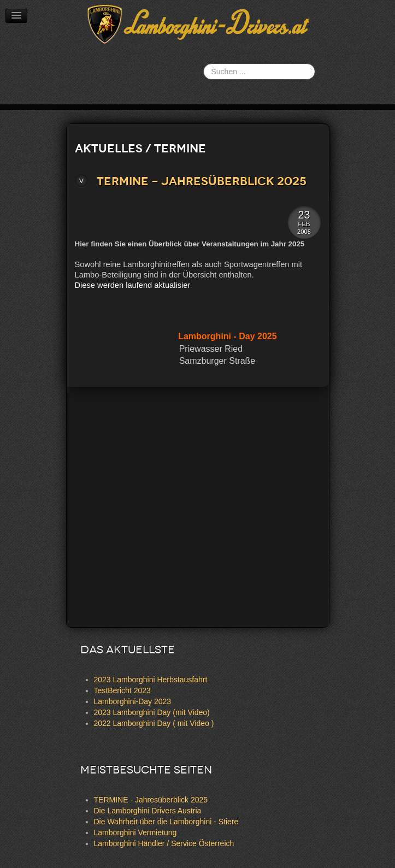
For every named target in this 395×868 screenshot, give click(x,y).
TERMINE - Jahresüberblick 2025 (202, 181)
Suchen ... (204, 64)
